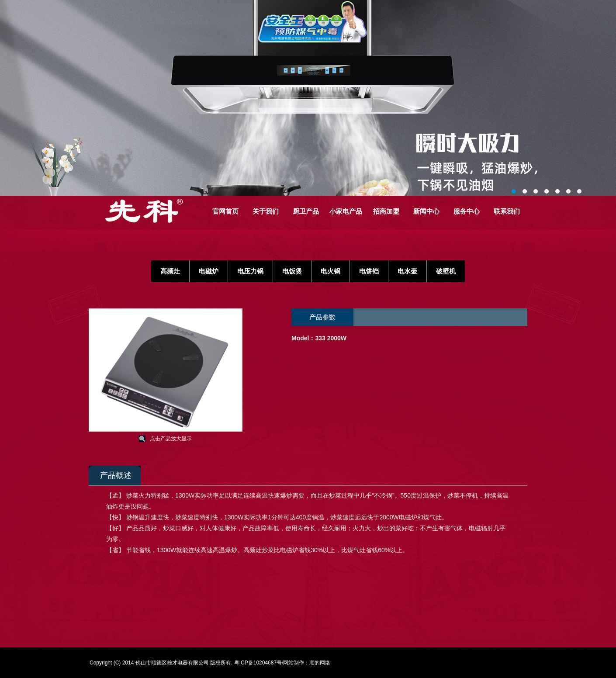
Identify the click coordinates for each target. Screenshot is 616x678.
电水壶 (407, 271)
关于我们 (266, 211)
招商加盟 (386, 211)
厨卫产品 (306, 211)
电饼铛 (369, 271)
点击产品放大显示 (171, 439)
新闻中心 (426, 211)
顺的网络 (320, 663)
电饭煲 (292, 271)
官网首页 (225, 211)
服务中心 (467, 211)
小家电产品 (346, 211)
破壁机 (446, 271)
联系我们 (507, 211)
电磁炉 (209, 271)
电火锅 (330, 271)
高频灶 (170, 271)
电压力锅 (250, 271)
